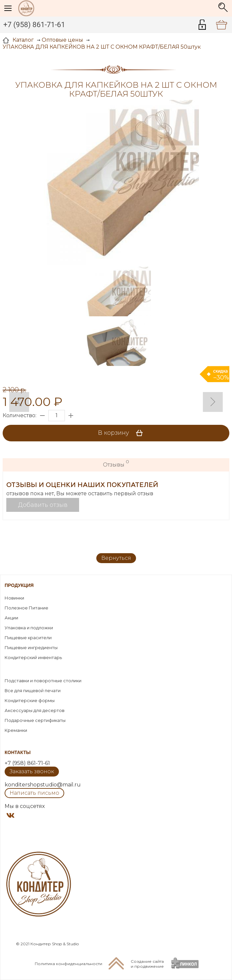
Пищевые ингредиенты (31, 647)
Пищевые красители (28, 638)
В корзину (123, 433)
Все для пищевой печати (33, 690)
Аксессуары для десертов (35, 710)
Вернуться (116, 558)
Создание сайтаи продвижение (147, 964)
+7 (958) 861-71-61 (34, 25)
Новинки (14, 598)
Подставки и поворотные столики (43, 681)
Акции (11, 618)
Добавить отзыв (43, 505)
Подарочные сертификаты (35, 720)
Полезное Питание (26, 608)
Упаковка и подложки (29, 628)
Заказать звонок (32, 771)
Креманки (16, 730)
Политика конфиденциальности (69, 964)
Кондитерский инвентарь (33, 657)
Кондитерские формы (30, 700)
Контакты (18, 752)
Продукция (19, 585)
